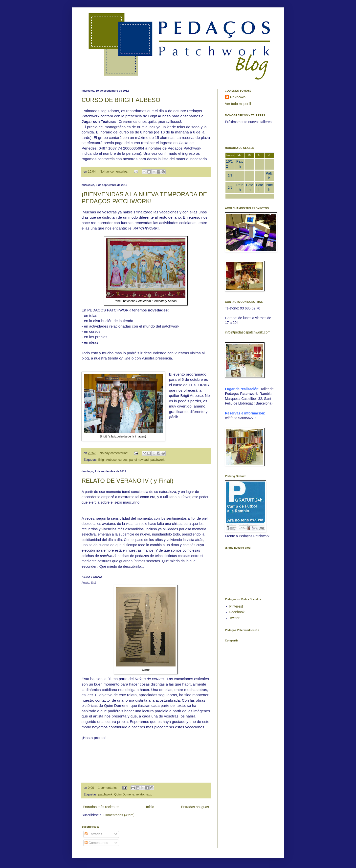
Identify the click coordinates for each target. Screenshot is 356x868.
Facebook (237, 612)
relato (140, 794)
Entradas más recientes (101, 807)
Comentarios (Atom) (119, 815)
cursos (123, 460)
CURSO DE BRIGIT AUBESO (121, 100)
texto (149, 794)
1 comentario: (108, 788)
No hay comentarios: (114, 172)
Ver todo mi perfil (238, 104)
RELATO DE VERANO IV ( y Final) (127, 481)
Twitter (234, 618)
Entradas (93, 834)
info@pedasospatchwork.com (248, 332)
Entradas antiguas (195, 807)
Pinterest (236, 606)
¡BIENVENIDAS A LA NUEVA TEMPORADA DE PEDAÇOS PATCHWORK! (144, 198)
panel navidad (139, 460)
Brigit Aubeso (108, 460)
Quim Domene (124, 794)
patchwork (157, 460)
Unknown (238, 97)
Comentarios (96, 843)
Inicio (150, 807)
